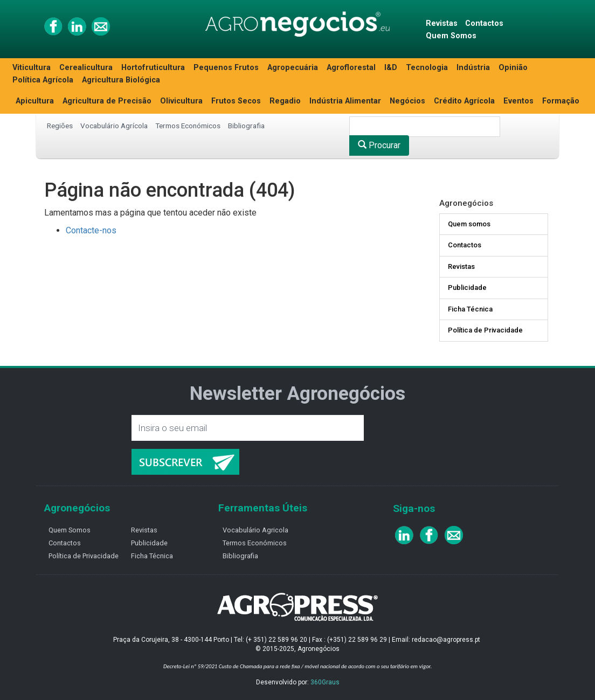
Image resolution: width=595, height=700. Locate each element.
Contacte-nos (91, 230)
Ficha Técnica (470, 309)
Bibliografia (246, 126)
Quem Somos (451, 36)
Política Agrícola (43, 80)
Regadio (285, 101)
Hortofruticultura (153, 68)
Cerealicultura (86, 68)
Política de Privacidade (485, 330)
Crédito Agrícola (464, 101)
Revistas (442, 23)
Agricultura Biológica (121, 80)
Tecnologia (427, 68)
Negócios (407, 101)
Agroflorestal (351, 68)
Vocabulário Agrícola (114, 126)
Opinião (513, 68)
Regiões (60, 126)
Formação (561, 101)
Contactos (484, 23)
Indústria (473, 68)
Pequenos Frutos (226, 68)
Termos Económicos (188, 126)
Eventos (518, 101)
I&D (391, 68)
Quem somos (469, 224)
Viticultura (32, 68)
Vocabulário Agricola (255, 530)
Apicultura (35, 101)
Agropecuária (293, 68)
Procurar (379, 145)
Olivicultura (181, 101)
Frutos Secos (236, 101)
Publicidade (467, 287)
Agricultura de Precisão (107, 101)
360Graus (325, 682)
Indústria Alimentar (345, 101)
